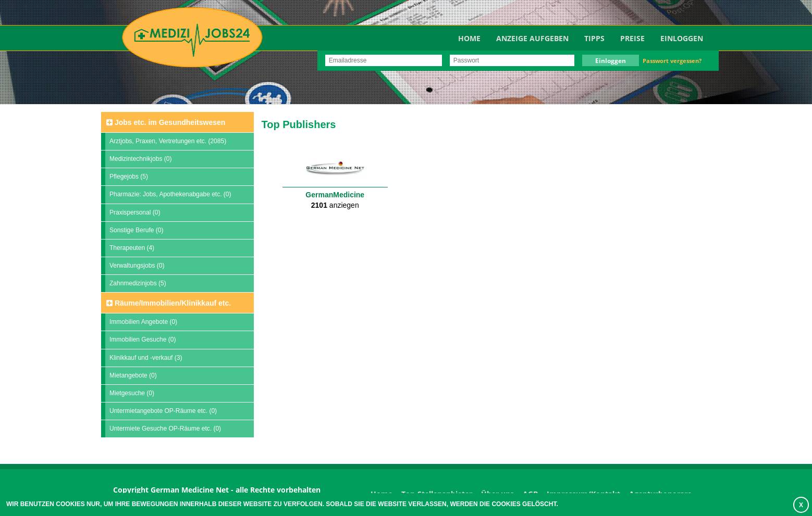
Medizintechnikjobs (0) (140, 159)
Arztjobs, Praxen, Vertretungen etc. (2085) (168, 141)
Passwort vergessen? (672, 61)
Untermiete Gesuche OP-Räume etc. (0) (165, 429)
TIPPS (594, 38)
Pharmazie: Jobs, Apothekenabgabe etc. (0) (170, 194)
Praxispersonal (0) (135, 212)
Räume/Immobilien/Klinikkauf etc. (169, 303)
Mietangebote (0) (133, 375)
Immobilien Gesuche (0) (143, 339)
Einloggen (682, 38)
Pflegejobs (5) (129, 177)
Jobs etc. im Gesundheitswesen (166, 122)
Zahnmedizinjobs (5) (138, 283)
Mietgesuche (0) (132, 393)
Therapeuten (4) (132, 248)
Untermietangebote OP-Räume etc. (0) (163, 411)
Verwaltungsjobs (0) (137, 266)
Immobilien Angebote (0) (143, 322)
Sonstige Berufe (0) (136, 230)
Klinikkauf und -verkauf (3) (146, 358)
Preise (632, 38)
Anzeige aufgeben (532, 38)
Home (469, 38)
